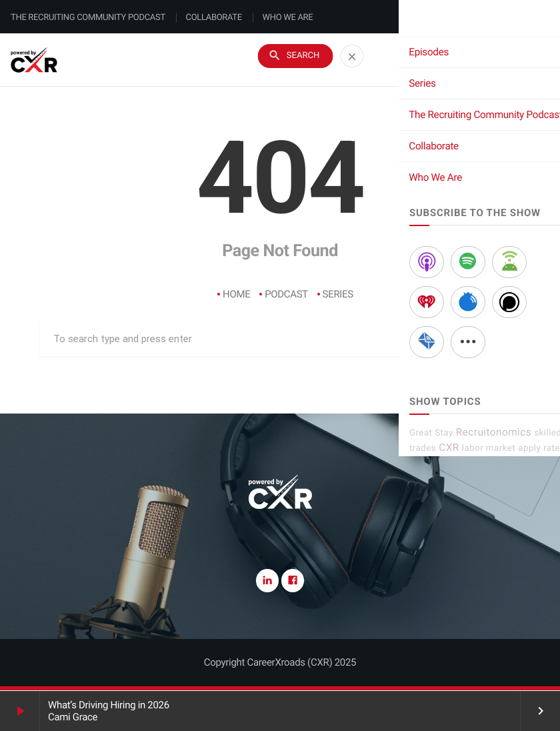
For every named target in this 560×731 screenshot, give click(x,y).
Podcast (286, 294)
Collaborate (214, 18)
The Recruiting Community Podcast (88, 18)
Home (236, 294)
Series (338, 294)
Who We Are (288, 18)
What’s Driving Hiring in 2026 (109, 705)
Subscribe (505, 60)
